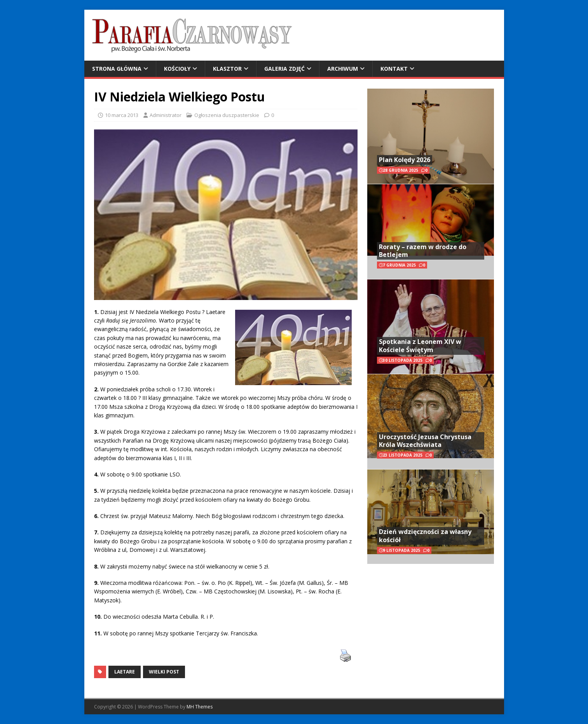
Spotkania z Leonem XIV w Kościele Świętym (420, 346)
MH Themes (200, 707)
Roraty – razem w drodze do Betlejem (423, 251)
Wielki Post (164, 672)
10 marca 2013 (122, 115)
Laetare (125, 672)
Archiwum (343, 69)
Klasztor (227, 69)
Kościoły (177, 69)
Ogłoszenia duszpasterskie (227, 115)
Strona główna (117, 69)
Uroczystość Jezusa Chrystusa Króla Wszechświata (425, 441)
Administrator (166, 115)
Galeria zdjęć (284, 69)
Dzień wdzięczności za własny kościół (425, 536)
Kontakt (394, 69)
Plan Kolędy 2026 (405, 160)
